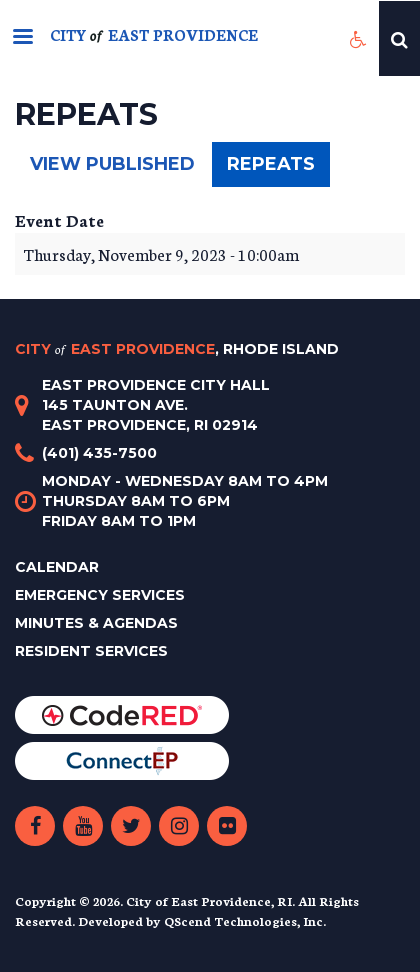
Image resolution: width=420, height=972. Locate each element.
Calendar (57, 567)
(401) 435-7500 (99, 453)
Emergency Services (100, 595)
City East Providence (177, 349)
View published (112, 164)
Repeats (278, 169)
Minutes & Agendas (96, 623)
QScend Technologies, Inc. (245, 920)
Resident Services (91, 651)
